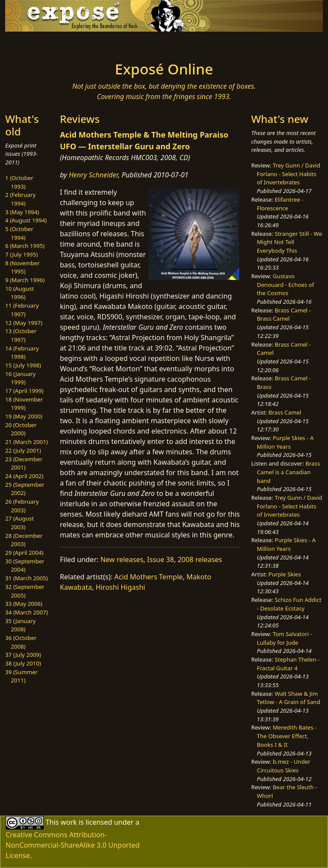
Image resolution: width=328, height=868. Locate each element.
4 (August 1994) (26, 220)
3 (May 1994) (22, 212)
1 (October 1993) (19, 182)
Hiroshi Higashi (120, 587)
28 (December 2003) (24, 540)
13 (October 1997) (21, 335)
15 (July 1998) (23, 365)
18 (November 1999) (24, 404)
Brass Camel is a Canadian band (289, 472)
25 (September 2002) (25, 489)
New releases (122, 559)
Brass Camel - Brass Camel (284, 315)
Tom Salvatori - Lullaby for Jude (285, 638)
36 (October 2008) (21, 642)
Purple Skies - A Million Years (285, 442)
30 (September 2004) (25, 566)
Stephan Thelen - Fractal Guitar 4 (288, 664)
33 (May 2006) (24, 604)
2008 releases (200, 559)
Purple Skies (285, 574)
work (69, 822)
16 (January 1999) (20, 378)
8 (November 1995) (23, 267)
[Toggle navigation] (70, 44)
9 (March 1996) (25, 280)
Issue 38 (160, 559)
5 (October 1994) (19, 233)
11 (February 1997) (22, 310)
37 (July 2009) (23, 655)
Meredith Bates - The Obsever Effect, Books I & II (287, 736)
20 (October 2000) (21, 429)
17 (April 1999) (24, 391)
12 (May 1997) (24, 323)
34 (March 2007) (26, 612)
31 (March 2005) (26, 578)
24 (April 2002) (24, 476)
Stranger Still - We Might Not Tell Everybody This (289, 242)
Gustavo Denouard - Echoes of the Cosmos (286, 285)
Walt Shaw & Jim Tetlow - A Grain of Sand (289, 698)
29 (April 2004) (24, 553)
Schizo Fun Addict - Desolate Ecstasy (289, 604)
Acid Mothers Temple (149, 577)
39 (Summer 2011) (21, 676)
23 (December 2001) (24, 463)
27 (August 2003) (19, 523)
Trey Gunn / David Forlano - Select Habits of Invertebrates (289, 174)
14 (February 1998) (22, 353)
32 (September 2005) (25, 591)
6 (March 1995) (25, 246)
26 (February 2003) (22, 506)
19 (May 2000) (24, 416)
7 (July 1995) (21, 254)
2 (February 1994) (20, 199)
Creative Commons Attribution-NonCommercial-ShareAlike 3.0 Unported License (73, 845)
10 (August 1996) (19, 293)
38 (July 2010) (23, 663)
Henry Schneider (94, 175)
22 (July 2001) (23, 450)
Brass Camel (285, 412)
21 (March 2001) (26, 442)
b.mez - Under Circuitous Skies (284, 766)
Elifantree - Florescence (280, 204)
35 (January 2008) (20, 625)
